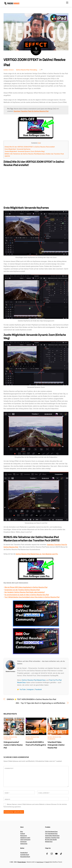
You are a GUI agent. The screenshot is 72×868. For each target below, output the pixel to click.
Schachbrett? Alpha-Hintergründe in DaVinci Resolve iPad (56, 745)
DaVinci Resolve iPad (23, 70)
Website (7, 799)
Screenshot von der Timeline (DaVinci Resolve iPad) (22, 590)
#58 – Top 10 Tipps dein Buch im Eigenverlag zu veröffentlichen (40, 703)
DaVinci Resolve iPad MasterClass (34, 680)
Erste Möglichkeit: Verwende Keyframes (17, 149)
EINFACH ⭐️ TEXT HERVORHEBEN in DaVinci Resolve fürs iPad (31, 699)
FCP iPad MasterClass (51, 834)
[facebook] (47, 854)
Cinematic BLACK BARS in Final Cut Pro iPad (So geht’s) (36, 743)
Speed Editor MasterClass (52, 836)
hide (39, 143)
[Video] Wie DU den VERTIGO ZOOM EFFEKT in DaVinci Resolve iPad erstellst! (30, 147)
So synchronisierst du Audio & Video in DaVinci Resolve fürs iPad (27, 595)
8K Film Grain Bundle (51, 840)
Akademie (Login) (25, 838)
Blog (22, 832)
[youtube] (56, 854)
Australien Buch (25, 855)
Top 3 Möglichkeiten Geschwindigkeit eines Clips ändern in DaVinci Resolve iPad (32, 597)
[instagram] (52, 854)
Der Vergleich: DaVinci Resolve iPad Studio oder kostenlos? (25, 592)
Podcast (23, 834)
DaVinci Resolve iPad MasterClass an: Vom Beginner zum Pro (37, 554)
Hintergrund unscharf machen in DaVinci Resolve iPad (13, 745)
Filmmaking (33, 70)
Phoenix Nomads (22, 862)
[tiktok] (61, 854)
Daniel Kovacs (9, 70)
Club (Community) (25, 840)
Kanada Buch (24, 853)
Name (7, 793)
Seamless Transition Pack (52, 838)
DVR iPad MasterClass (51, 832)
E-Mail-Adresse (44, 793)
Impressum (23, 842)
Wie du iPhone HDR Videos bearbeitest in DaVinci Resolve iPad (26, 587)
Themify (47, 862)
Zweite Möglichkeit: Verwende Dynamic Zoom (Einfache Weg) (25, 151)
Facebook (38, 689)
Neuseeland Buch (25, 857)
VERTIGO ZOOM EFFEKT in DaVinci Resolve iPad (34, 62)
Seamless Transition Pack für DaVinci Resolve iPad (31, 111)
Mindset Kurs (49, 842)
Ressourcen (24, 836)
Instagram (30, 689)
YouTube (23, 689)
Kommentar (9, 768)
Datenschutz (24, 844)
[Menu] (67, 3)
